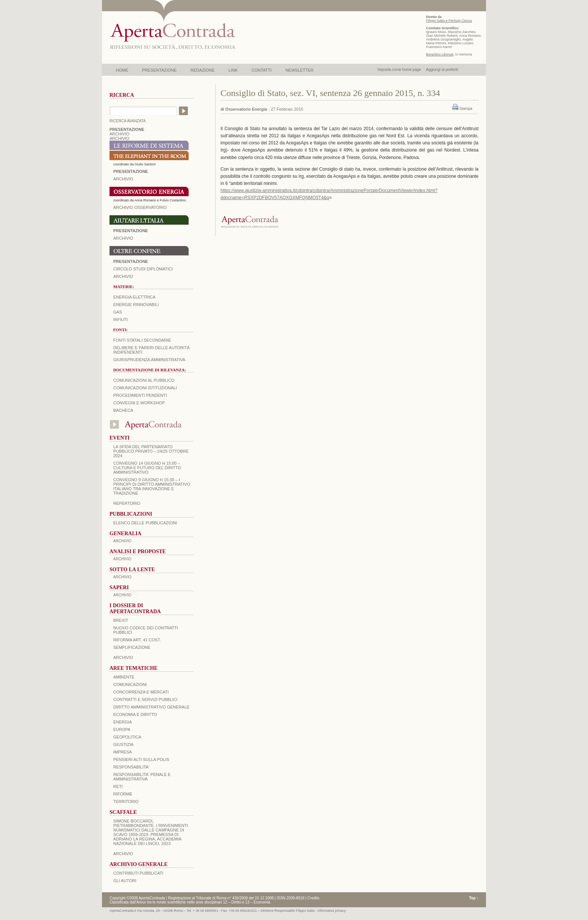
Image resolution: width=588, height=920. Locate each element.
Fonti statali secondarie (142, 340)
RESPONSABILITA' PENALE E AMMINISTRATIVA (142, 777)
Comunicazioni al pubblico (144, 380)
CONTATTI (262, 70)
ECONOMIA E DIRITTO (135, 714)
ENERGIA (123, 722)
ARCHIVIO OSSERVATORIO (140, 207)
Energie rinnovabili (136, 305)
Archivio (123, 238)
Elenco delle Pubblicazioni (145, 523)
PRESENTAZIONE (159, 70)
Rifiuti (121, 320)
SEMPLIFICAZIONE (132, 647)
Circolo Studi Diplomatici (143, 269)
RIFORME (123, 794)
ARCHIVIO (119, 134)
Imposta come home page (399, 70)
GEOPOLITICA (127, 737)
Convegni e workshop (139, 403)
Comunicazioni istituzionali (145, 388)
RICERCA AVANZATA (128, 121)
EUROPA (122, 729)
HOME (122, 70)
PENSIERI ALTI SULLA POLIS (141, 759)
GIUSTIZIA (123, 744)
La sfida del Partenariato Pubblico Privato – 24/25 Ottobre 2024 (151, 451)
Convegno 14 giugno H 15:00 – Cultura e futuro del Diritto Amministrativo (147, 468)
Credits (313, 898)
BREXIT (121, 620)
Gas (118, 312)
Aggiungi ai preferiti (442, 70)
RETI (118, 786)
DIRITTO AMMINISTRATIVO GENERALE (151, 707)
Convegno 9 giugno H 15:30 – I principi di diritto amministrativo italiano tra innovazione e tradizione (152, 486)
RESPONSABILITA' (131, 767)
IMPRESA (123, 752)
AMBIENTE (124, 677)
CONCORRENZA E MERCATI (141, 692)
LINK (233, 70)
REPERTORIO (127, 503)
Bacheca (123, 410)
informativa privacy (332, 911)
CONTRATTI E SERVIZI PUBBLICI (145, 699)
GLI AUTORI (125, 881)
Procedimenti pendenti (140, 395)
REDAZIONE (202, 70)
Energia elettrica (134, 297)
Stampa (466, 109)
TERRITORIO (126, 801)
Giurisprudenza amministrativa (149, 360)
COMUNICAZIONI (130, 684)
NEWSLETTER (299, 70)
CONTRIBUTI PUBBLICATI (138, 873)
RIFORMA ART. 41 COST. (137, 640)
